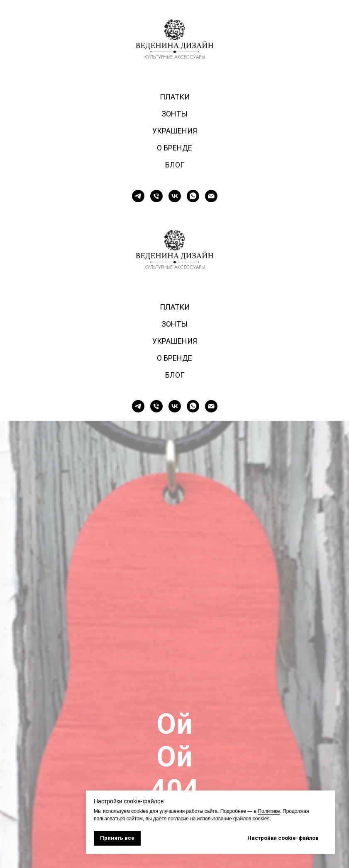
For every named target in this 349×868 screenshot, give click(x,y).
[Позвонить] (156, 196)
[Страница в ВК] (175, 196)
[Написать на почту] (211, 196)
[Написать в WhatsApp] (193, 196)
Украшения (175, 131)
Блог (175, 165)
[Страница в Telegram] (138, 196)
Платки (175, 97)
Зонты (174, 114)
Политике (269, 811)
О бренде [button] (174, 148)
